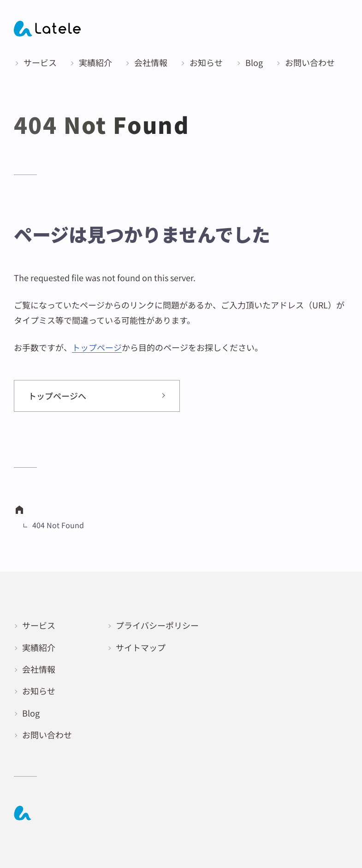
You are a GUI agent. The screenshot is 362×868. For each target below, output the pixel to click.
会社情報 (39, 669)
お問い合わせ (47, 735)
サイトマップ (141, 647)
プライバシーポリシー (157, 625)
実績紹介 (39, 647)
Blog (31, 713)
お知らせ (39, 691)
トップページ (97, 347)
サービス (39, 625)
